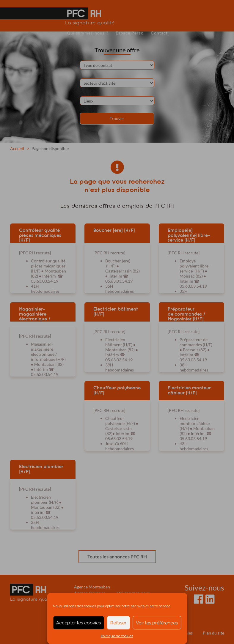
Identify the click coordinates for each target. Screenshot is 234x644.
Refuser (118, 623)
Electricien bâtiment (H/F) (116, 312)
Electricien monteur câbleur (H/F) (189, 390)
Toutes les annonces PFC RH (117, 556)
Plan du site (213, 633)
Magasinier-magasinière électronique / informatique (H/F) (40, 314)
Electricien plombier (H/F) (41, 469)
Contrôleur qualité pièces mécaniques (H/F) (40, 235)
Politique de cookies (117, 636)
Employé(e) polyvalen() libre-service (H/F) (189, 235)
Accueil (17, 148)
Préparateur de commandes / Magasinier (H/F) (187, 314)
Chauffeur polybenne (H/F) (117, 390)
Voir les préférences (157, 623)
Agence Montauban (92, 587)
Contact (159, 33)
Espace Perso (130, 33)
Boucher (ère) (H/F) (114, 230)
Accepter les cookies (78, 623)
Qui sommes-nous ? (88, 33)
